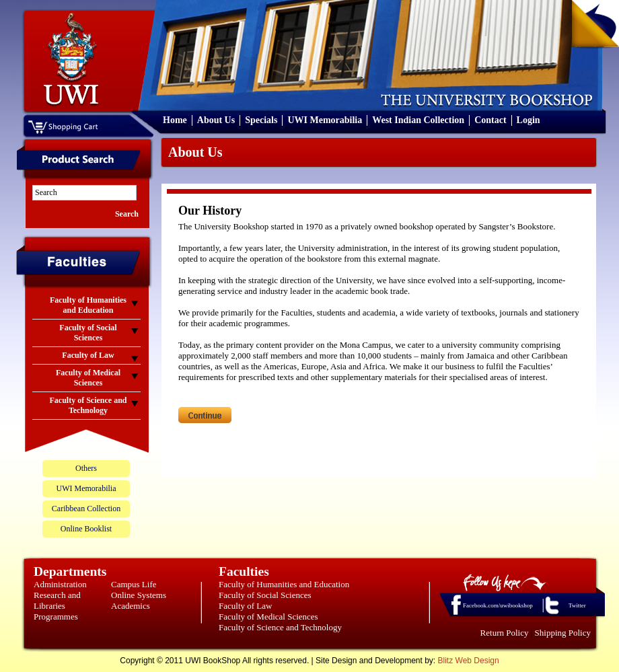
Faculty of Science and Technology (280, 627)
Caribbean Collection (86, 509)
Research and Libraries (57, 600)
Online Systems (139, 595)
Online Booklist (86, 529)
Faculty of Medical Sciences (268, 617)
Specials (261, 120)
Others (86, 468)
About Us (216, 120)
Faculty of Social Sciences (265, 595)
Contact (490, 120)
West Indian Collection (418, 120)
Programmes (56, 617)
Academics (131, 606)
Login (529, 120)
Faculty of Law (245, 606)
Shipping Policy (563, 633)
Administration (60, 584)
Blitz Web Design (469, 661)
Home (175, 120)
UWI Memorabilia (325, 120)
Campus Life (134, 584)
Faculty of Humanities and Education (284, 584)
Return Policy (505, 633)
